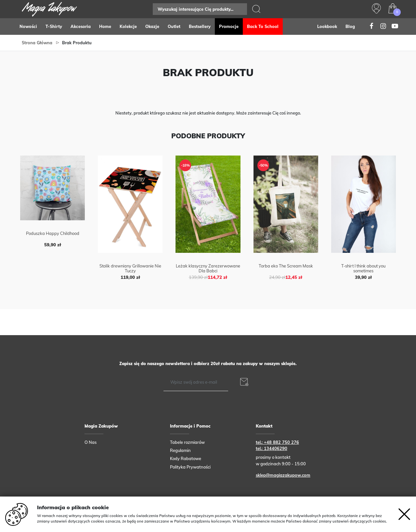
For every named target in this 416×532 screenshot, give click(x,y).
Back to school (263, 26)
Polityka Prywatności (190, 467)
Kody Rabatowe (186, 458)
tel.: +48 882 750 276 (277, 442)
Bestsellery (200, 26)
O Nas (91, 442)
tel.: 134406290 (272, 448)
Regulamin (180, 450)
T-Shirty (54, 26)
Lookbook (327, 26)
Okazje (152, 26)
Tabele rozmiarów (187, 442)
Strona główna (37, 43)
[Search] (200, 9)
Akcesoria (81, 26)
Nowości (28, 26)
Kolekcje (128, 26)
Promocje (229, 26)
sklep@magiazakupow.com (283, 475)
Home (105, 26)
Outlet (174, 26)
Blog (350, 26)
